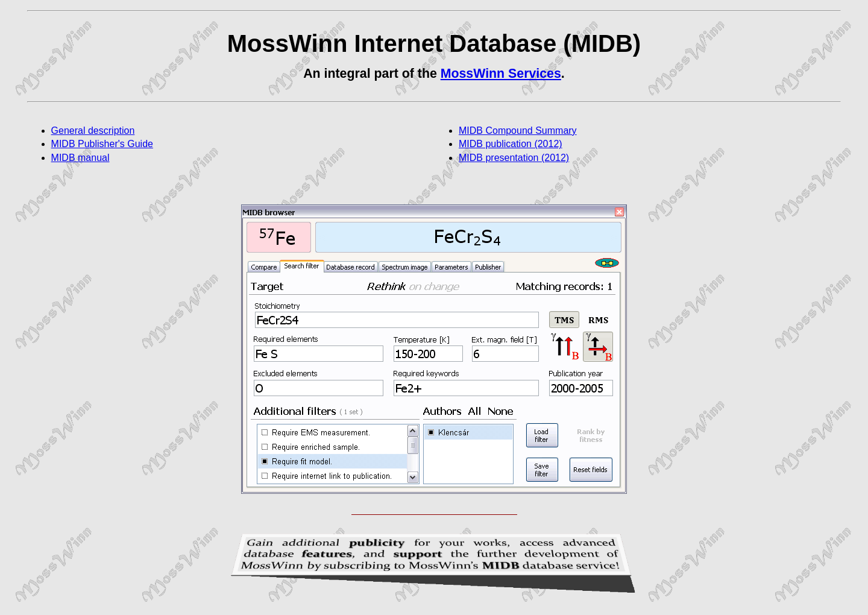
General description (93, 131)
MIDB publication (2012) (511, 144)
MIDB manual (80, 158)
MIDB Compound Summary (518, 131)
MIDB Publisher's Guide (102, 144)
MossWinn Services (501, 74)
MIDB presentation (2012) (514, 158)
